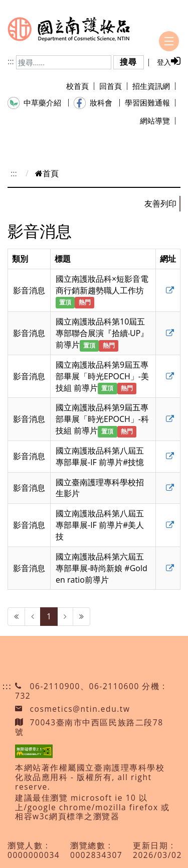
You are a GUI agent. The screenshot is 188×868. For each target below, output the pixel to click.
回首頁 (113, 86)
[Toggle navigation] (169, 41)
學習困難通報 (150, 102)
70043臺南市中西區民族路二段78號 (89, 727)
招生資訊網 (154, 86)
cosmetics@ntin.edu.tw (80, 709)
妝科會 (97, 103)
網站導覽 (158, 121)
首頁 (47, 173)
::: (11, 61)
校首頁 (80, 86)
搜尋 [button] (129, 62)
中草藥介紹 (38, 103)
